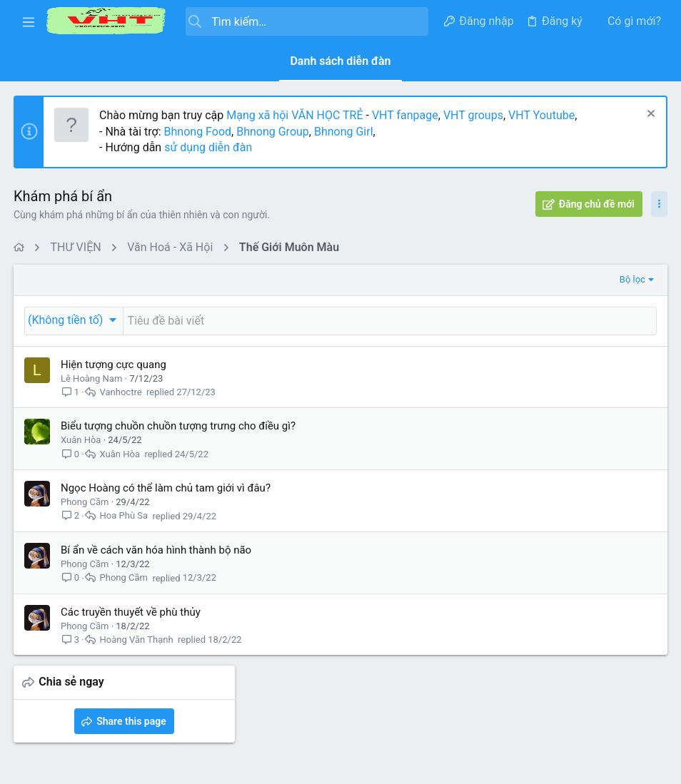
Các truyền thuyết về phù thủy (131, 612)
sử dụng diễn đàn (207, 147)
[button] (29, 21)
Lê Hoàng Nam (92, 378)
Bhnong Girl (344, 132)
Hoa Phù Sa (125, 516)
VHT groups (474, 115)
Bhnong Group (273, 132)
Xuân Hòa (81, 440)
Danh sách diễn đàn (340, 61)
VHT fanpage (406, 115)
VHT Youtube (542, 115)
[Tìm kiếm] (307, 21)
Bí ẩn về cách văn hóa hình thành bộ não (157, 550)
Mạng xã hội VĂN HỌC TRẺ (294, 115)
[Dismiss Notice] (649, 115)
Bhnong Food (198, 132)
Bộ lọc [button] (396, 279)
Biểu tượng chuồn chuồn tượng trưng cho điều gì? (179, 426)
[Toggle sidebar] (659, 204)
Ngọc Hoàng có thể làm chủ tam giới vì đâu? (166, 488)
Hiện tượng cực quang (114, 365)
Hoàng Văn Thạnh (137, 640)
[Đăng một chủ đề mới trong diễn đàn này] (272, 321)
